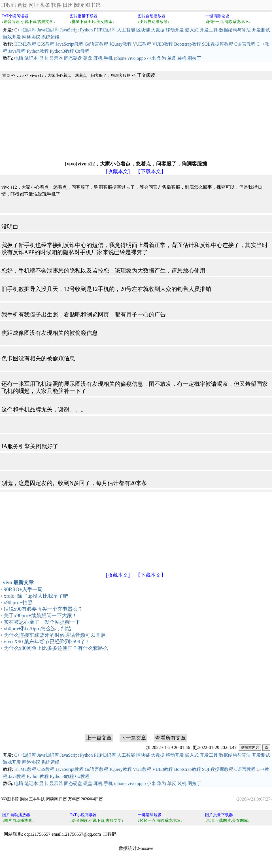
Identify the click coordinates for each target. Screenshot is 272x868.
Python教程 (38, 51)
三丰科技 (37, 799)
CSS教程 (46, 44)
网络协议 (31, 37)
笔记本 (31, 58)
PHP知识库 (105, 30)
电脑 (19, 58)
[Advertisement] (109, 120)
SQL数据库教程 (218, 44)
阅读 (79, 5)
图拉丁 (194, 58)
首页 (6, 75)
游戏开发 (12, 37)
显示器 (56, 58)
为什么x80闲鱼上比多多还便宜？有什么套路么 (56, 648)
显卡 (44, 58)
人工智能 (126, 30)
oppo (141, 58)
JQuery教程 (120, 44)
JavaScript (70, 30)
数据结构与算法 (235, 30)
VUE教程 (142, 44)
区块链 (143, 30)
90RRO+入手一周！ (26, 590)
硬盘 (88, 58)
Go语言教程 (97, 44)
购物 (22, 5)
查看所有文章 (171, 738)
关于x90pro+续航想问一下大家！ (40, 616)
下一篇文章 (133, 738)
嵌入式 (192, 30)
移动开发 (175, 30)
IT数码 (9, 5)
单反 (172, 58)
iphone (120, 58)
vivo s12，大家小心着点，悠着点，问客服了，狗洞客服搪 (80, 75)
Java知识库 (48, 30)
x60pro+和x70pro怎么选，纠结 (37, 629)
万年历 (74, 799)
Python (86, 30)
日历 (68, 5)
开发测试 (261, 30)
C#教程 (82, 51)
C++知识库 (25, 30)
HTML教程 (25, 44)
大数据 (158, 30)
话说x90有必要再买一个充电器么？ (43, 609)
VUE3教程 (163, 44)
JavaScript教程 (70, 44)
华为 (161, 58)
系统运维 (50, 37)
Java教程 (17, 51)
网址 (34, 5)
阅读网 (52, 799)
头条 (45, 5)
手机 (108, 58)
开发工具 (209, 30)
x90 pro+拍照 (18, 603)
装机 (182, 58)
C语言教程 (245, 44)
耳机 (98, 58)
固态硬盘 (73, 58)
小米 (151, 58)
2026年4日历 (92, 799)
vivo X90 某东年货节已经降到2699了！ (47, 642)
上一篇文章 (99, 738)
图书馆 (93, 5)
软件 (56, 5)
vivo (131, 58)
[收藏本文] (118, 171)
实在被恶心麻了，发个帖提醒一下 (42, 622)
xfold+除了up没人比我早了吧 (36, 596)
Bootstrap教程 (187, 44)
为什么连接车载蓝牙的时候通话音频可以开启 (55, 635)
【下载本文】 (151, 171)
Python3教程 (62, 51)
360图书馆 (10, 799)
